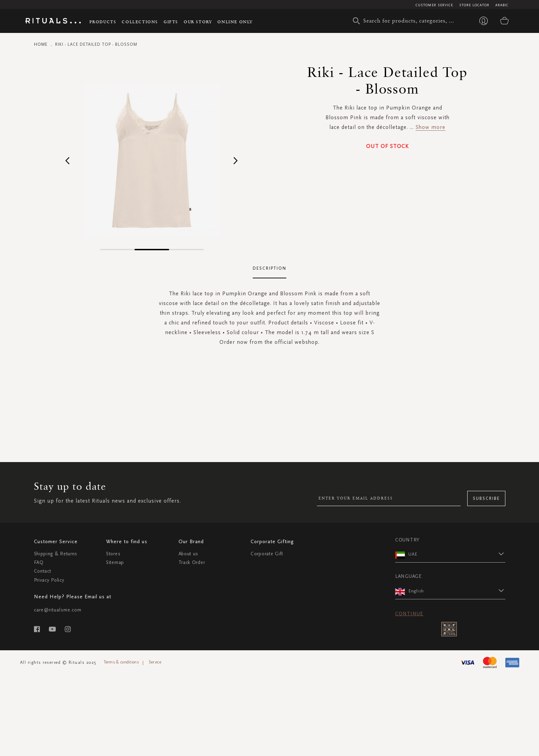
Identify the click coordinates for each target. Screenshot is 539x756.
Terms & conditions (121, 662)
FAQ (39, 562)
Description (270, 268)
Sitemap (115, 562)
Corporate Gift (267, 554)
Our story (198, 22)
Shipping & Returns (56, 554)
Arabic (502, 5)
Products (103, 22)
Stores (113, 554)
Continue (409, 614)
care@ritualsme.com (58, 610)
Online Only (235, 22)
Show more (431, 127)
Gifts (171, 22)
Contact (43, 571)
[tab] (270, 269)
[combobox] (407, 21)
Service (155, 662)
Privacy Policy (49, 580)
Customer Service (434, 5)
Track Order (192, 562)
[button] (68, 160)
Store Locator (474, 5)
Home (41, 44)
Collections (140, 22)
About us (189, 554)
